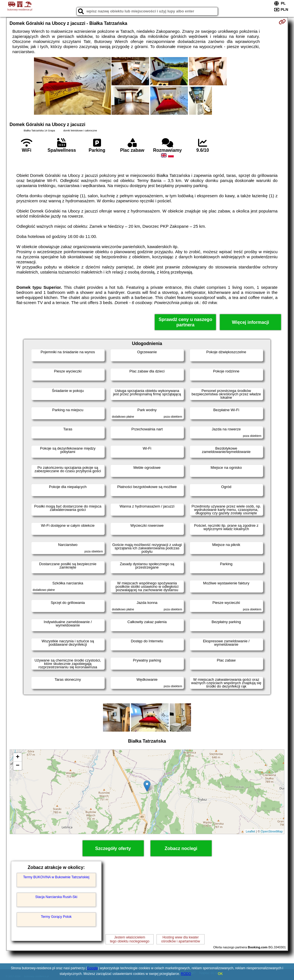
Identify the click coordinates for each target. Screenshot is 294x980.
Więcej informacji (250, 322)
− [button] (18, 766)
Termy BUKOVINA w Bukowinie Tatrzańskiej (56, 877)
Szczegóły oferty (113, 848)
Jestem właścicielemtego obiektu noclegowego (130, 939)
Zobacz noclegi (181, 848)
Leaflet (250, 831)
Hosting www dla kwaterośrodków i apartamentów (181, 939)
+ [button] (18, 757)
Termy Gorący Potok (56, 917)
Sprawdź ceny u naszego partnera (185, 322)
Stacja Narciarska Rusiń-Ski (56, 897)
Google (92, 968)
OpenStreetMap (272, 831)
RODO (186, 974)
